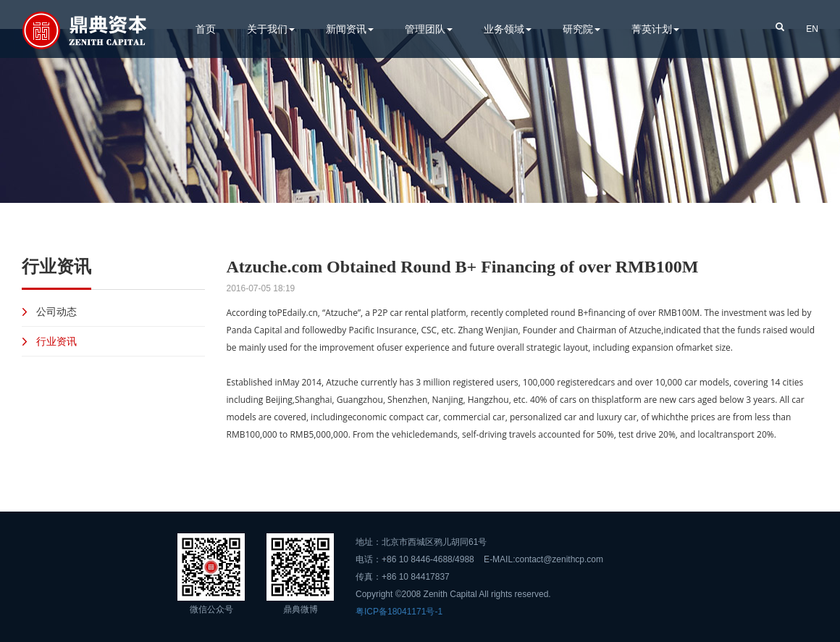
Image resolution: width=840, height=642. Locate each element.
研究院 (581, 29)
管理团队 (429, 29)
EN (812, 29)
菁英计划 (655, 29)
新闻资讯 (350, 29)
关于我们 (271, 29)
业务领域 (508, 29)
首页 (206, 29)
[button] (780, 26)
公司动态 (56, 311)
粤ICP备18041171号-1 (399, 612)
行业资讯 (56, 341)
